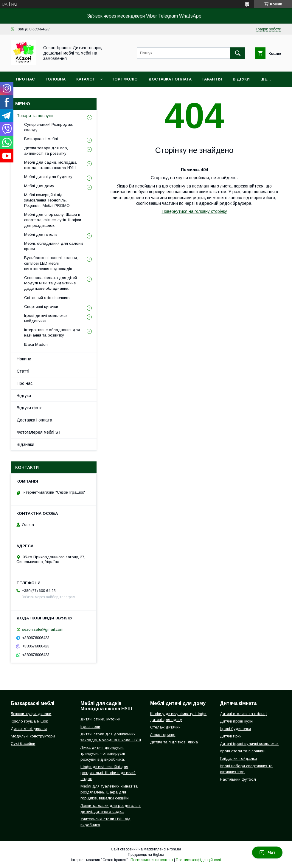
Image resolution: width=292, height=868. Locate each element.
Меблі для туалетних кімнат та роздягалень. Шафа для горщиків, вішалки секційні (109, 792)
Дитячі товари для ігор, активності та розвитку (46, 151)
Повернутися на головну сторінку (194, 211)
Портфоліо (125, 79)
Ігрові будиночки (235, 729)
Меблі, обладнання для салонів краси (54, 246)
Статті (23, 371)
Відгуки (241, 79)
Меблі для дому (39, 186)
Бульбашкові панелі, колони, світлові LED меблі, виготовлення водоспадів (51, 263)
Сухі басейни (23, 744)
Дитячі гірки (231, 736)
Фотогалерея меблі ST (39, 432)
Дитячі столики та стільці (243, 714)
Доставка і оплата (170, 79)
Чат (267, 852)
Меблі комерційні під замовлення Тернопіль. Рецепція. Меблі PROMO (47, 200)
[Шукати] (238, 53)
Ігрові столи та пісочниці (243, 751)
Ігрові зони (90, 727)
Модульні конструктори (33, 736)
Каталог (86, 79)
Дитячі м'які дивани (29, 729)
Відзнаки (25, 444)
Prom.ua (174, 849)
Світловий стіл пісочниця (47, 298)
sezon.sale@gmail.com (43, 629)
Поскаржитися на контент (152, 860)
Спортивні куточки (41, 307)
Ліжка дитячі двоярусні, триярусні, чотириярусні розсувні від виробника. (103, 753)
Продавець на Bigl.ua (146, 855)
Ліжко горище (163, 735)
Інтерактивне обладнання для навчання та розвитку (52, 333)
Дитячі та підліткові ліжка (174, 742)
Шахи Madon (36, 344)
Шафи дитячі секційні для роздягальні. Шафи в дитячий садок (108, 773)
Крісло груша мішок (29, 721)
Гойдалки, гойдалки (238, 758)
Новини (24, 359)
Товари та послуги (35, 116)
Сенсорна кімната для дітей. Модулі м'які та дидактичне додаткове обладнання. (51, 283)
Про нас (25, 79)
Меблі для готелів (41, 234)
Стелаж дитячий (165, 727)
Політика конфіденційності (198, 860)
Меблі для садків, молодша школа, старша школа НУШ (50, 165)
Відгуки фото (30, 408)
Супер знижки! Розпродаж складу (48, 127)
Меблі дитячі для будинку (48, 177)
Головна (56, 79)
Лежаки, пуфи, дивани (31, 714)
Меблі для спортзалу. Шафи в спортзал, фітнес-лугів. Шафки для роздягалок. (53, 220)
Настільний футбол (238, 779)
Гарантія (212, 79)
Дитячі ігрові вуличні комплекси (249, 744)
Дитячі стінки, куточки (100, 719)
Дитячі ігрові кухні (237, 721)
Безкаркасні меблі (41, 139)
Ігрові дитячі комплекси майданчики (46, 318)
